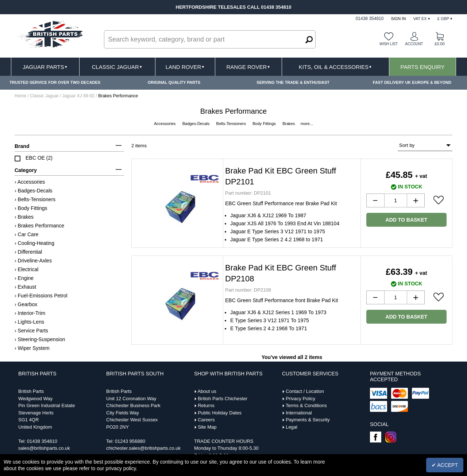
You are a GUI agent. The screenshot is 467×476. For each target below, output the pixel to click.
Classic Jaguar (117, 67)
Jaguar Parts (45, 67)
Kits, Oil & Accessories (335, 67)
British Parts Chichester (223, 399)
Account (414, 44)
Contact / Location (305, 391)
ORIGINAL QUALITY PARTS (174, 82)
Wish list (389, 44)
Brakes (289, 124)
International (299, 413)
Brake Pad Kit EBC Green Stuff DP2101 (281, 176)
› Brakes (24, 217)
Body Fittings (265, 124)
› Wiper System (32, 348)
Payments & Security (308, 420)
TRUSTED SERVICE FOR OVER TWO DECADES (55, 82)
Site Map (207, 427)
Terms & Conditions (306, 405)
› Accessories (30, 182)
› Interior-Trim (30, 313)
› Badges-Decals (34, 191)
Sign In (398, 19)
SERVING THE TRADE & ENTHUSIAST (293, 82)
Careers (206, 420)
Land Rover (185, 67)
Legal (292, 427)
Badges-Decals (197, 124)
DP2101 (248, 193)
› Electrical (26, 269)
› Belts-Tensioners (35, 199)
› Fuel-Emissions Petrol (41, 296)
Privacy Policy (300, 399)
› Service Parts (31, 331)
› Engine (24, 278)
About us (207, 391)
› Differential (28, 252)
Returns (206, 405)
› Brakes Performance (39, 226)
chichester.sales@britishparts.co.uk (143, 448)
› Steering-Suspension (40, 339)
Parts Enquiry (423, 67)
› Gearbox (26, 304)
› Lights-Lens (29, 322)
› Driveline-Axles (33, 261)
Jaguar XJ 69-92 (78, 96)
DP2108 (248, 290)
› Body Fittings (31, 208)
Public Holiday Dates (220, 413)
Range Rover (248, 67)
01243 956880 (130, 441)
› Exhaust (25, 287)
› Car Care (26, 234)
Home (20, 96)
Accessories (165, 124)
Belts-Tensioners (232, 124)
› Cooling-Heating (34, 243)
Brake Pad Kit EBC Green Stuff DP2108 (281, 273)
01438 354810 (42, 441)
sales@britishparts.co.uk (44, 448)
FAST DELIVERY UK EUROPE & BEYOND (412, 82)
